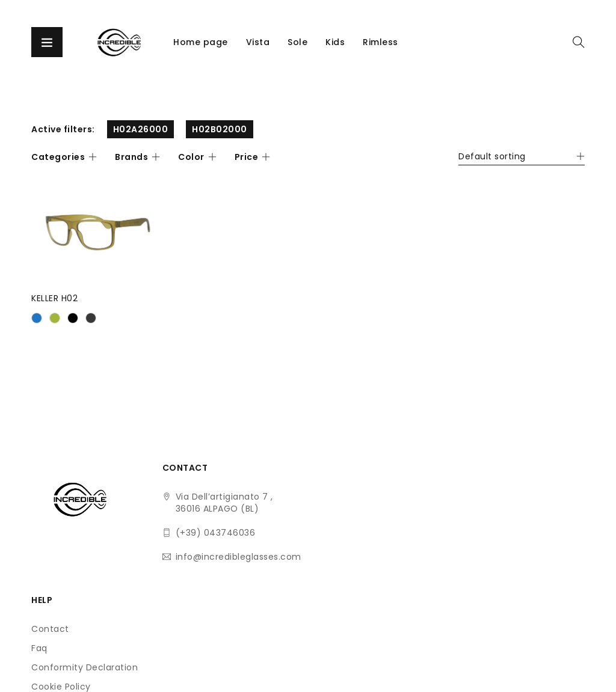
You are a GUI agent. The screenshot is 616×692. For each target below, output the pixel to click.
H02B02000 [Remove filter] (220, 129)
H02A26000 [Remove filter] (141, 129)
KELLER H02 (54, 298)
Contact (302, 497)
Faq (291, 516)
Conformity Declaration (336, 535)
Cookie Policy (313, 554)
